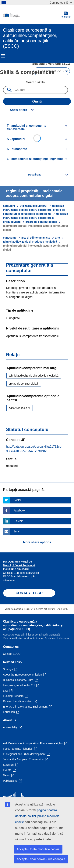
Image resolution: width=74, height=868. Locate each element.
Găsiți (37, 101)
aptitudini (9, 206)
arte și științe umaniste (36, 238)
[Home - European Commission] (32, 15)
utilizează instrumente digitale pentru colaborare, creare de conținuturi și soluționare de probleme (34, 210)
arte (58, 238)
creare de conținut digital (41, 222)
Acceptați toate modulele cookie (38, 849)
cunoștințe (10, 238)
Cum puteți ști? (61, 3)
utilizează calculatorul (34, 206)
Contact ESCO (12, 654)
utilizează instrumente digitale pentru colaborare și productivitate (35, 218)
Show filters (18, 110)
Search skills (36, 82)
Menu (3, 56)
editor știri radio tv (19, 408)
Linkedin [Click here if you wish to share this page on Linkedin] (18, 521)
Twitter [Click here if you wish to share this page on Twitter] (17, 500)
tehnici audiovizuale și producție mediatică (30, 242)
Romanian (66, 15)
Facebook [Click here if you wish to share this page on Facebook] (19, 511)
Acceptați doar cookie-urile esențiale (41, 859)
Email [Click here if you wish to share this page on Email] (17, 531)
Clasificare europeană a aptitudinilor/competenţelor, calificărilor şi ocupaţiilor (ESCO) (33, 625)
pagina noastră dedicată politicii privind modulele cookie (37, 816)
